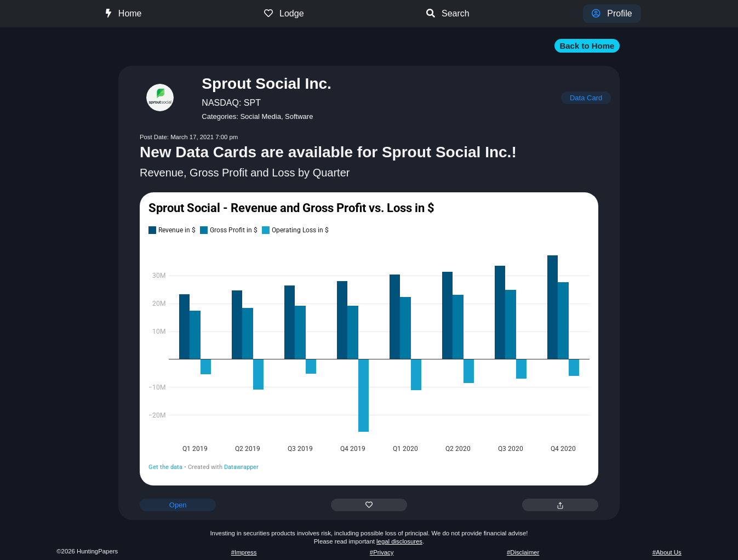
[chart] (369, 338)
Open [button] (178, 505)
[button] (369, 45)
